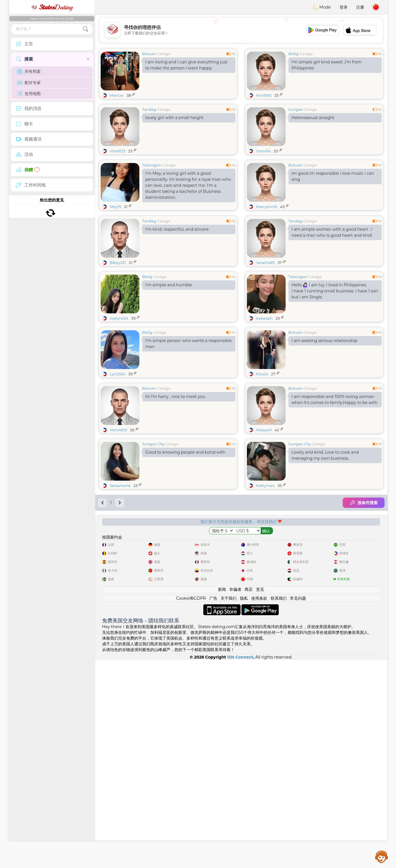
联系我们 (279, 806)
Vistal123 (118, 151)
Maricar (117, 95)
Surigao (296, 109)
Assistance (382, 857)
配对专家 (29, 83)
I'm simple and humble (169, 329)
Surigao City (153, 532)
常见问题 (298, 806)
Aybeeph (264, 362)
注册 (360, 7)
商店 (249, 797)
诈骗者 (235, 797)
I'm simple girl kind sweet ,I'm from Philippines (327, 65)
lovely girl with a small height (175, 118)
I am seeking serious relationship (325, 385)
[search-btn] (85, 29)
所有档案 (29, 71)
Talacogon (152, 165)
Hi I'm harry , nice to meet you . (176, 485)
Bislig (294, 54)
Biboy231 (118, 307)
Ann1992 (264, 95)
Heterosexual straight (313, 118)
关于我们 (229, 806)
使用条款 (259, 806)
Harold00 (119, 518)
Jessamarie (120, 574)
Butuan (149, 54)
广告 (213, 806)
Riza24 (262, 418)
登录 (344, 7)
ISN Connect (240, 865)
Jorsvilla (263, 151)
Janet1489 (265, 307)
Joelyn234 (119, 362)
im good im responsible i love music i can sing (333, 176)
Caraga (164, 54)
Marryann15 (267, 207)
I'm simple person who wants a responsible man (189, 388)
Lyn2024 (118, 418)
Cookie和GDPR (191, 806)
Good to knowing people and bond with (185, 541)
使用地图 (29, 94)
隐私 (244, 806)
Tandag (149, 109)
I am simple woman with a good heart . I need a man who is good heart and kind (332, 276)
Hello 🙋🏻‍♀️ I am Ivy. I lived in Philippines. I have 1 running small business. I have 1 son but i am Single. (335, 335)
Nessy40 (264, 518)
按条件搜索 (364, 591)
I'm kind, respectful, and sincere (177, 273)
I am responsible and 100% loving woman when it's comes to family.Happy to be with (335, 488)
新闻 (222, 797)
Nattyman (265, 574)
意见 (260, 797)
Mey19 (116, 207)
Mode (322, 7)
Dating (52, 7)
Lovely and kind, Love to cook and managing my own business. (325, 544)
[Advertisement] (241, 30)
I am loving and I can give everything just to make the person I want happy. (187, 65)
